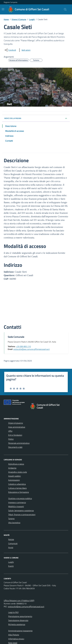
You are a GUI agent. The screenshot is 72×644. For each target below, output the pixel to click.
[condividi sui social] (10, 50)
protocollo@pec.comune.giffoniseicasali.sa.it (26, 607)
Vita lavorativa (14, 523)
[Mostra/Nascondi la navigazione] (3, 9)
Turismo (11, 519)
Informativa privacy (16, 639)
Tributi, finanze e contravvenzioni (22, 514)
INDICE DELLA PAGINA (14, 118)
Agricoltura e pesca (16, 464)
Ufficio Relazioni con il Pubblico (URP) (19, 600)
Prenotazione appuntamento (20, 616)
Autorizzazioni (14, 480)
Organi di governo (16, 423)
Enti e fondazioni (15, 435)
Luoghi (11, 562)
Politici (11, 439)
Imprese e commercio (17, 502)
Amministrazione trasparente (20, 631)
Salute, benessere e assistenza (21, 510)
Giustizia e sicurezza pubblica (20, 498)
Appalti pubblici (14, 476)
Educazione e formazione (19, 492)
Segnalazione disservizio (18, 620)
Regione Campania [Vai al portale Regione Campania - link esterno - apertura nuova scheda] (10, 2)
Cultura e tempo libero (17, 488)
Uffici (10, 431)
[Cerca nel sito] (65, 9)
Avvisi (11, 547)
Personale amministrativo (19, 443)
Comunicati (13, 543)
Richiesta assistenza (17, 624)
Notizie (11, 539)
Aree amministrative (17, 427)
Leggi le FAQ (13, 612)
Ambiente (12, 468)
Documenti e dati (15, 447)
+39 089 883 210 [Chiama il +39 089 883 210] (23, 347)
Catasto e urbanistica (17, 484)
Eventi (11, 566)
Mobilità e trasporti (16, 506)
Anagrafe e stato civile (18, 472)
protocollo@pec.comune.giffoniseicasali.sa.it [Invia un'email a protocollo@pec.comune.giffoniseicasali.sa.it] (31, 349)
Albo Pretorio (14, 635)
